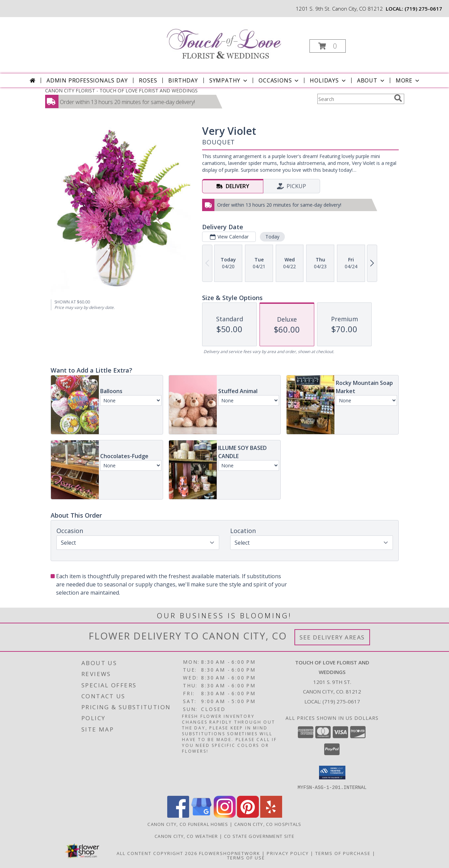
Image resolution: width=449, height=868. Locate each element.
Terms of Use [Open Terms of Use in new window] (246, 857)
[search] (398, 98)
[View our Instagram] (225, 815)
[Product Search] (354, 99)
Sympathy (229, 80)
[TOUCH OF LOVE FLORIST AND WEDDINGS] (224, 40)
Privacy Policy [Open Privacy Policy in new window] (288, 853)
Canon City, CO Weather (186, 836)
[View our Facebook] (178, 815)
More (408, 80)
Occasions (279, 80)
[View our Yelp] (271, 815)
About (371, 80)
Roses (148, 80)
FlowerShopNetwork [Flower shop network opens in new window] (230, 853)
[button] (328, 46)
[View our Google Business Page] (201, 815)
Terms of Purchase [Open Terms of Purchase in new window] (343, 853)
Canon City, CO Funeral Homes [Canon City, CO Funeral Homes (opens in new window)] (188, 824)
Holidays (328, 80)
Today (272, 237)
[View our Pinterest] (248, 815)
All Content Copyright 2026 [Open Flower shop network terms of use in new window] (157, 853)
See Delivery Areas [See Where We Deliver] (332, 637)
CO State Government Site (259, 836)
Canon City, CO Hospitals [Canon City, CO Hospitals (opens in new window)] (268, 824)
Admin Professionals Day (87, 80)
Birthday (183, 80)
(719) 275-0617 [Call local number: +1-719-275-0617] (423, 9)
